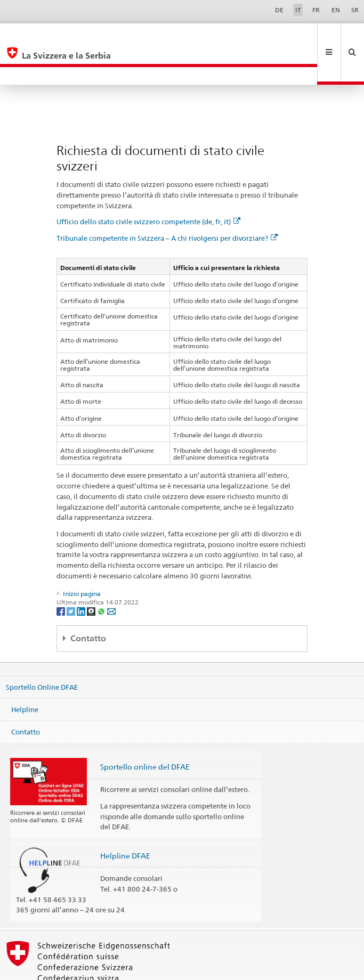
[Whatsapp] (102, 575)
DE (279, 10)
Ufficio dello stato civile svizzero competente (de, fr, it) (148, 186)
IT (298, 10)
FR (316, 10)
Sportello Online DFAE (42, 651)
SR (355, 10)
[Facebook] (62, 575)
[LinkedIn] (82, 575)
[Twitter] (72, 575)
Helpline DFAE (125, 820)
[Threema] (92, 575)
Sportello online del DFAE (145, 731)
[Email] (111, 575)
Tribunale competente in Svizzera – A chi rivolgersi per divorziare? (167, 202)
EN (336, 10)
